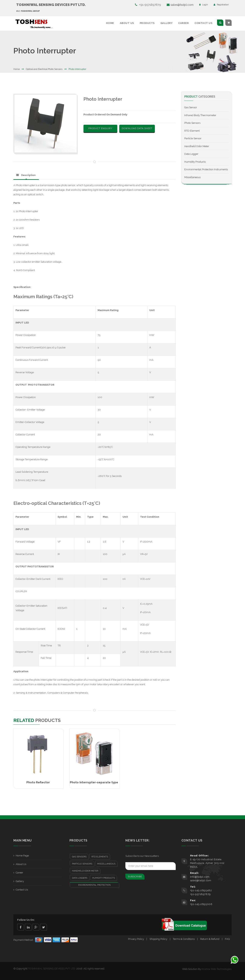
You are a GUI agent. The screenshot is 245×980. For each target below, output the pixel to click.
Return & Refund (210, 939)
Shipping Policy (158, 939)
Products (147, 23)
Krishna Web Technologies (217, 969)
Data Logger (191, 154)
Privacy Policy (136, 939)
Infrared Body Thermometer (200, 115)
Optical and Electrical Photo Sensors (44, 69)
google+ (36, 927)
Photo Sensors (192, 123)
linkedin (28, 927)
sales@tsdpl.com (180, 5)
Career (183, 23)
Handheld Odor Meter (197, 146)
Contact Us (203, 23)
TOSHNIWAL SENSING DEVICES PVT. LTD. (52, 969)
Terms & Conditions (184, 939)
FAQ (227, 939)
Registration (221, 5)
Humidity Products (195, 162)
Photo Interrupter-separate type (94, 782)
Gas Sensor (191, 107)
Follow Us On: (26, 920)
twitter (44, 927)
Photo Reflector (38, 782)
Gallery (167, 23)
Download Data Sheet (137, 128)
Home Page (22, 856)
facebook (21, 927)
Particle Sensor (193, 138)
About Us (127, 23)
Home (110, 23)
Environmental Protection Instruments (206, 169)
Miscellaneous (192, 177)
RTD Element (192, 131)
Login (204, 5)
